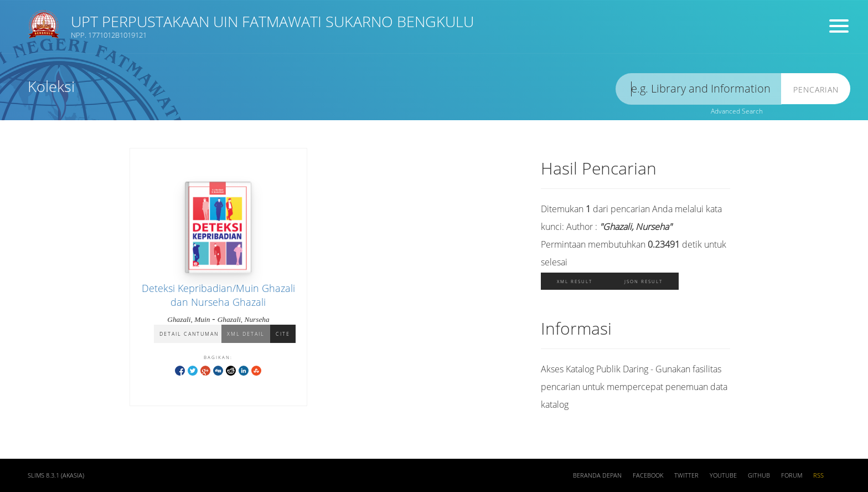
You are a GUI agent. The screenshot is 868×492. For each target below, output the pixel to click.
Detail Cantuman (189, 334)
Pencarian (816, 89)
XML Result (575, 281)
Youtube (723, 475)
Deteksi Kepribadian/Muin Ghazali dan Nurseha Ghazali (218, 295)
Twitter (686, 475)
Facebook (648, 475)
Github (759, 475)
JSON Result (644, 281)
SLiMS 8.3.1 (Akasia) (56, 475)
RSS (818, 475)
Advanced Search (737, 111)
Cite (283, 334)
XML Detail (246, 334)
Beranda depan (597, 475)
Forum (792, 475)
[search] (699, 89)
